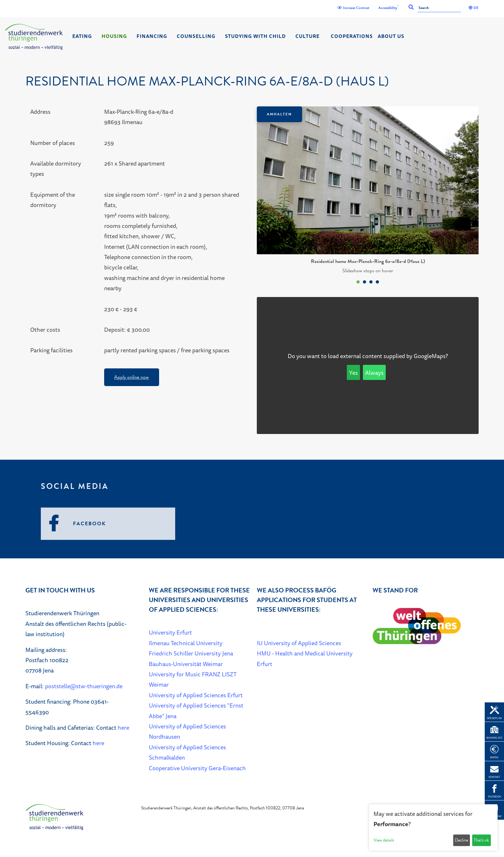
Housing (114, 36)
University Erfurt (170, 632)
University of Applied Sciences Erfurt (196, 695)
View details (384, 840)
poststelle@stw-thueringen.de (84, 686)
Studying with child (255, 36)
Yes (353, 373)
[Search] (439, 8)
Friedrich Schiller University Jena (191, 653)
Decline (461, 840)
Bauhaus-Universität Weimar (186, 664)
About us (391, 36)
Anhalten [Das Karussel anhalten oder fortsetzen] (279, 114)
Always (374, 373)
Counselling (196, 36)
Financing (152, 36)
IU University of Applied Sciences (299, 643)
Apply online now (131, 377)
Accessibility (388, 8)
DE (474, 8)
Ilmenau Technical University (186, 643)
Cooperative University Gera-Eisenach (197, 768)
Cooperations (352, 36)
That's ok (481, 840)
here (123, 727)
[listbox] (368, 197)
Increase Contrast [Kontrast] (353, 8)
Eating (82, 36)
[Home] (34, 37)
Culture (307, 36)
